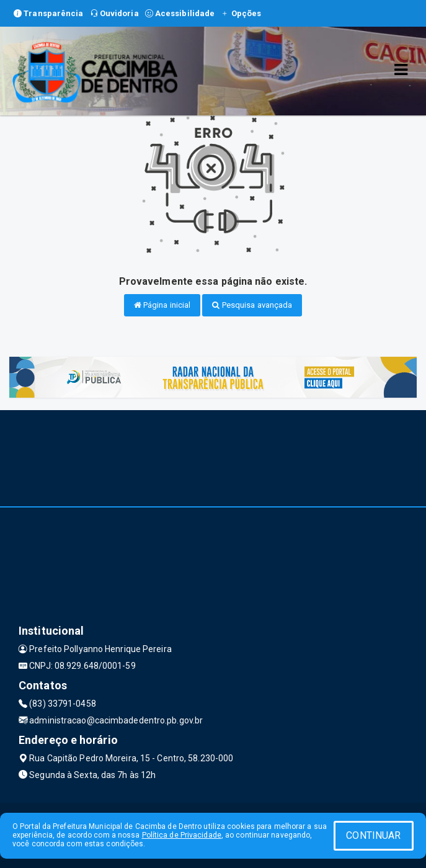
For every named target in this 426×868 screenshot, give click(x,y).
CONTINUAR (373, 835)
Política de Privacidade (182, 835)
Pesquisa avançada (252, 305)
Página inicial (162, 305)
